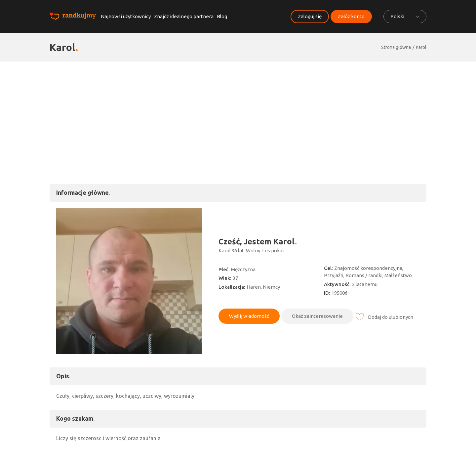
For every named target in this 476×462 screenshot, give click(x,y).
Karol (421, 47)
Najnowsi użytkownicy (126, 16)
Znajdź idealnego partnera (184, 16)
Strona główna (396, 47)
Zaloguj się (310, 16)
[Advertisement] (238, 111)
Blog (222, 16)
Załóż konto (351, 16)
